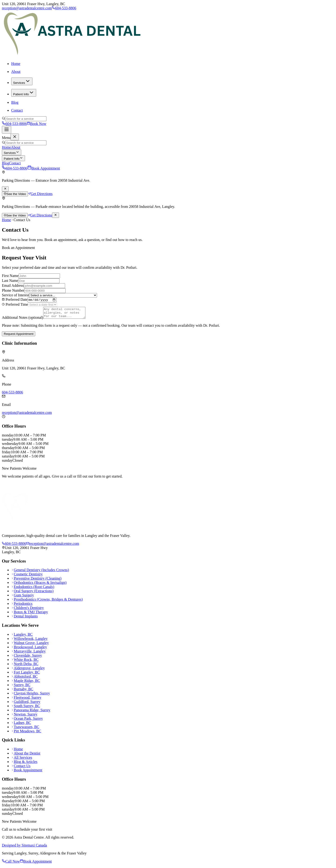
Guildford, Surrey (26, 704)
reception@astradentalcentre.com (27, 8)
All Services (22, 760)
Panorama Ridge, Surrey (31, 713)
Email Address (13, 285)
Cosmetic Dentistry (27, 577)
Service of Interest (16, 295)
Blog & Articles (24, 764)
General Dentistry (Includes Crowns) (40, 573)
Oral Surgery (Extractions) (32, 594)
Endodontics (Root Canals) (33, 590)
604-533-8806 (64, 8)
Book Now (37, 124)
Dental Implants (24, 619)
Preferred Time (15, 305)
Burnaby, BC (22, 692)
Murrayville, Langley (28, 654)
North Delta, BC (25, 666)
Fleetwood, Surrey (26, 700)
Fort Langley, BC (25, 675)
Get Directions (40, 194)
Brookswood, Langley (29, 650)
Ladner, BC (21, 725)
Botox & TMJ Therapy (30, 615)
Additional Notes (23, 320)
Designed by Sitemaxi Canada (24, 848)
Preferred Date (15, 300)
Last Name (10, 281)
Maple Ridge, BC (26, 683)
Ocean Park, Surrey (27, 721)
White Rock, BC (25, 662)
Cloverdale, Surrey (27, 658)
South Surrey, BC (26, 708)
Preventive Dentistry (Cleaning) (36, 581)
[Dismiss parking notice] (5, 189)
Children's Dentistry (28, 611)
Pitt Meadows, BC (26, 734)
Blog (15, 102)
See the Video (15, 194)
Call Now (11, 864)
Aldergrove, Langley (28, 671)
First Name (10, 276)
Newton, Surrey (24, 717)
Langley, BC (22, 637)
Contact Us (21, 769)
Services (22, 81)
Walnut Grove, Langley (30, 645)
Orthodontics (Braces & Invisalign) (39, 585)
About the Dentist (26, 756)
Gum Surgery (23, 598)
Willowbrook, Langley (29, 641)
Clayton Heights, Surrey (31, 696)
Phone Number (13, 290)
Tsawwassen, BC (25, 729)
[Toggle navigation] (7, 130)
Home (16, 64)
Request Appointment (19, 337)
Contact (17, 110)
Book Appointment (44, 168)
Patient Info (24, 93)
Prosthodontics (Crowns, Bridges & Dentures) (47, 602)
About (16, 72)
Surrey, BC (21, 687)
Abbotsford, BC (24, 679)
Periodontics (22, 606)
